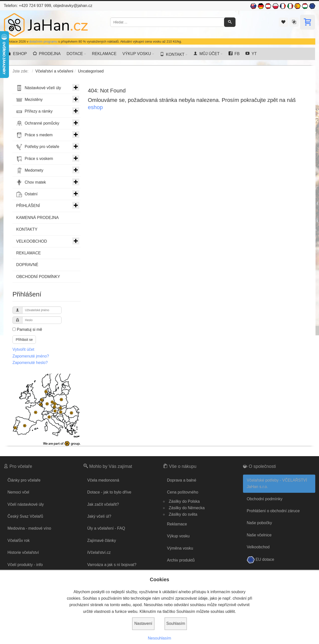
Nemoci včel (18, 492)
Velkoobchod (258, 547)
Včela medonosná (103, 480)
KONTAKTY (27, 229)
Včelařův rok (19, 540)
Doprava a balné (182, 480)
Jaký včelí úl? (99, 516)
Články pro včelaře (24, 480)
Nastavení (143, 623)
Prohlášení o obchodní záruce (273, 511)
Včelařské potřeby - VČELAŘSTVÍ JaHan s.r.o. (277, 483)
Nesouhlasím (159, 638)
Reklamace (177, 524)
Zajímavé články (102, 540)
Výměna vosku (180, 548)
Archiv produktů (181, 560)
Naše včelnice (259, 535)
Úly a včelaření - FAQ (106, 528)
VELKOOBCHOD (48, 241)
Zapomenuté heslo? (30, 363)
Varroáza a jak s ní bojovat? (112, 565)
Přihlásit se (24, 340)
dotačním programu (43, 41)
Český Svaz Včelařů (25, 516)
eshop (95, 107)
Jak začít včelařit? (103, 504)
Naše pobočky (259, 523)
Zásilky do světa (183, 514)
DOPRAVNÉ (27, 265)
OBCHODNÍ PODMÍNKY (38, 277)
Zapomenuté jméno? (31, 356)
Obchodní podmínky (265, 499)
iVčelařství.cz (99, 552)
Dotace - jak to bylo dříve (109, 492)
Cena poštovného (183, 492)
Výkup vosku (178, 536)
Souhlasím (176, 623)
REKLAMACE (29, 253)
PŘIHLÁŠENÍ (48, 205)
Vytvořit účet (23, 349)
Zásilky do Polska (184, 501)
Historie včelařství (23, 552)
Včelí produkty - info (25, 565)
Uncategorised (91, 71)
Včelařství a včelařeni (54, 71)
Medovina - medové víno (29, 528)
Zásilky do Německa (187, 508)
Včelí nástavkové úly (26, 504)
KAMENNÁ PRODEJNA (38, 218)
